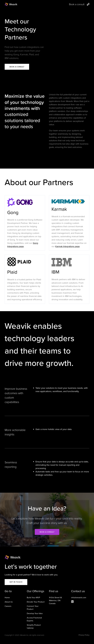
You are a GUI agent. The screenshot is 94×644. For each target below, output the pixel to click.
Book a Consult (17, 67)
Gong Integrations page (23, 245)
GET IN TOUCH (16, 582)
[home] (11, 4)
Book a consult (47, 532)
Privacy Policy (84, 635)
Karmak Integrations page (68, 246)
